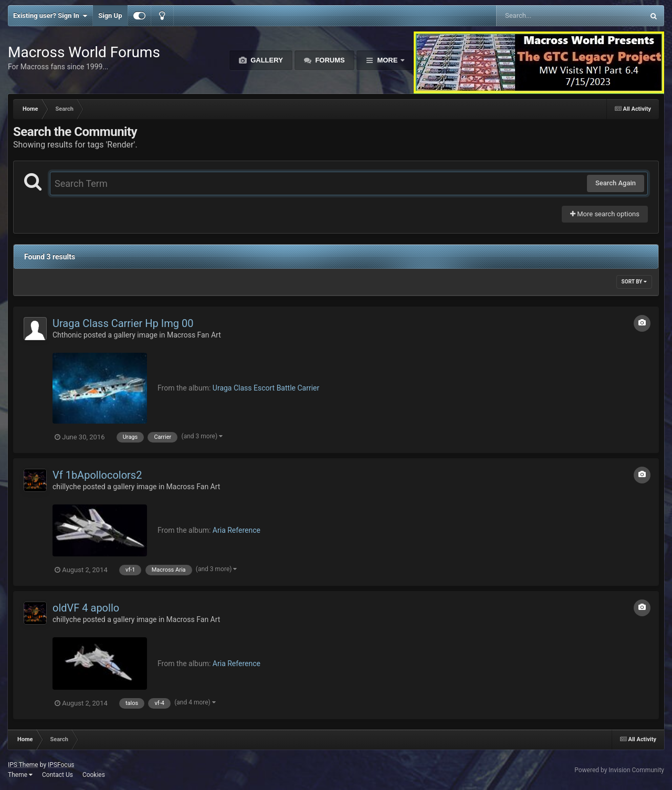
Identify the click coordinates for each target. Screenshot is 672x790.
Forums (329, 60)
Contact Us (57, 775)
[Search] (544, 16)
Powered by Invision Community (619, 770)
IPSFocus (61, 765)
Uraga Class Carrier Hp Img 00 (123, 323)
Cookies (94, 775)
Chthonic (67, 335)
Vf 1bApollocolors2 (97, 475)
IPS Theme (23, 765)
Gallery (266, 60)
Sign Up (110, 15)
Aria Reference (237, 530)
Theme (20, 775)
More (387, 60)
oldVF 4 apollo (86, 608)
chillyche (67, 487)
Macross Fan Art (194, 335)
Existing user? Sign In (50, 16)
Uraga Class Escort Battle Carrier (266, 388)
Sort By (634, 282)
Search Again (616, 183)
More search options (605, 214)
